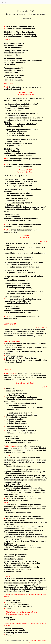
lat (6, 2)
